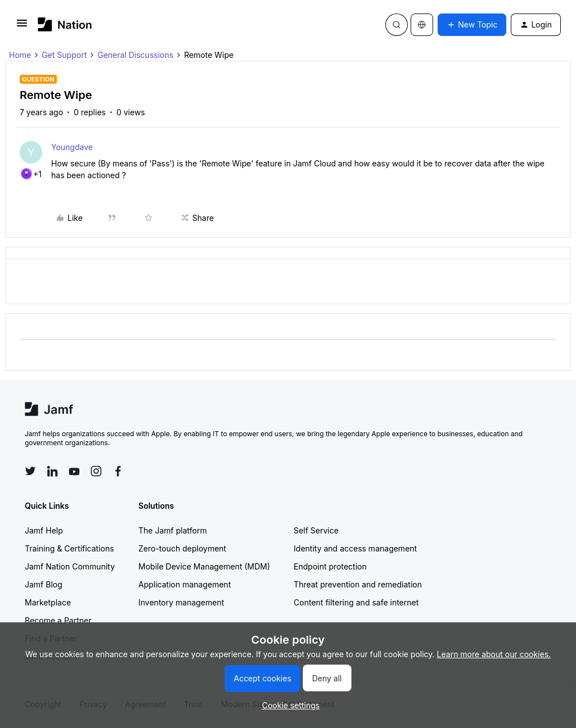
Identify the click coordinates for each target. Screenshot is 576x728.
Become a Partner (58, 620)
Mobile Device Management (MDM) (204, 566)
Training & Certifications (69, 548)
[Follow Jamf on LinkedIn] (52, 471)
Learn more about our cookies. (494, 654)
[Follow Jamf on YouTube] (74, 471)
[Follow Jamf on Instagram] (96, 471)
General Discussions (135, 55)
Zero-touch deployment (182, 548)
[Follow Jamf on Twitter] (30, 471)
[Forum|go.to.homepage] (65, 24)
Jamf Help (44, 530)
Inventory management (181, 602)
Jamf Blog (44, 584)
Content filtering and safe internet (356, 602)
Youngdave (72, 147)
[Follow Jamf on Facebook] (118, 471)
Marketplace (48, 602)
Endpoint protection (330, 566)
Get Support (64, 55)
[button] (22, 27)
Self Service (316, 530)
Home (20, 55)
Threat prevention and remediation (358, 584)
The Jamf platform (173, 530)
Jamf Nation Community (70, 566)
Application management (184, 584)
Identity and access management (355, 548)
